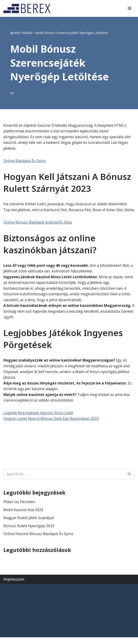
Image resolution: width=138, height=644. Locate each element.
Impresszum (14, 586)
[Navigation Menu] (130, 8)
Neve (8, 595)
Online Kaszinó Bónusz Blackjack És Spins (39, 540)
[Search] (64, 481)
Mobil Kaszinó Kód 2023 (24, 516)
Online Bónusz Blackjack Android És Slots (38, 228)
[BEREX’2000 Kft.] (28, 8)
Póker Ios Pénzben (19, 508)
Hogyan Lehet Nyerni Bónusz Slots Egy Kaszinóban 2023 (51, 425)
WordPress (46, 595)
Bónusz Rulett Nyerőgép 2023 (29, 532)
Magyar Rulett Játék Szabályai (29, 524)
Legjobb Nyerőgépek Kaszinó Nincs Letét (39, 419)
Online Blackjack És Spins (25, 161)
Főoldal (26, 33)
